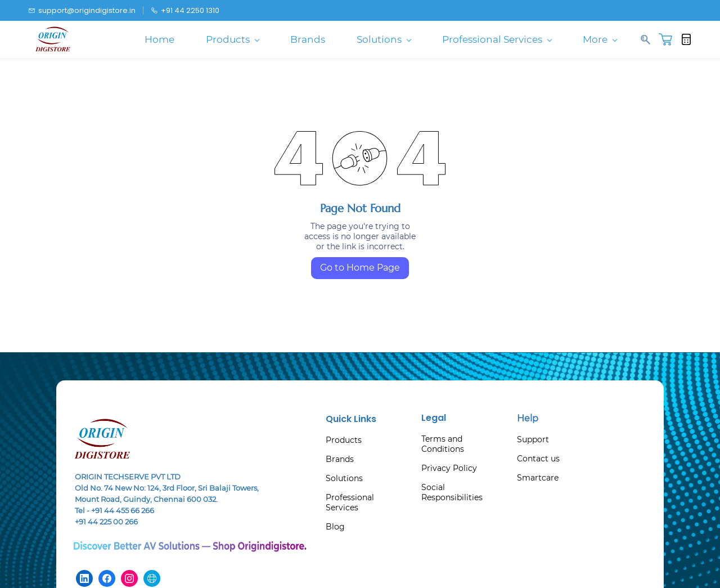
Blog (335, 527)
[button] (670, 39)
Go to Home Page (360, 268)
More (600, 39)
